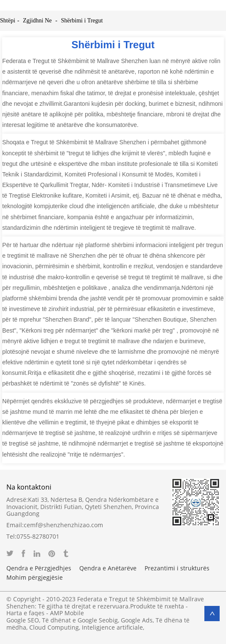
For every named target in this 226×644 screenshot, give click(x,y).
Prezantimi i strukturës (177, 568)
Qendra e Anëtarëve (108, 568)
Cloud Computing (54, 627)
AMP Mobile (67, 613)
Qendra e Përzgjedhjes (39, 568)
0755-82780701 (38, 536)
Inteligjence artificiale (112, 627)
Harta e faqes (25, 613)
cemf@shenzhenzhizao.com (63, 525)
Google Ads (137, 620)
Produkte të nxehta (157, 606)
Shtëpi (8, 21)
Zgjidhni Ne (37, 21)
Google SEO (23, 620)
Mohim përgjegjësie (35, 578)
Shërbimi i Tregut (82, 21)
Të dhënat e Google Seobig (80, 620)
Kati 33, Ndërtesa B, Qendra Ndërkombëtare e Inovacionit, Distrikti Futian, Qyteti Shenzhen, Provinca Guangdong (83, 507)
